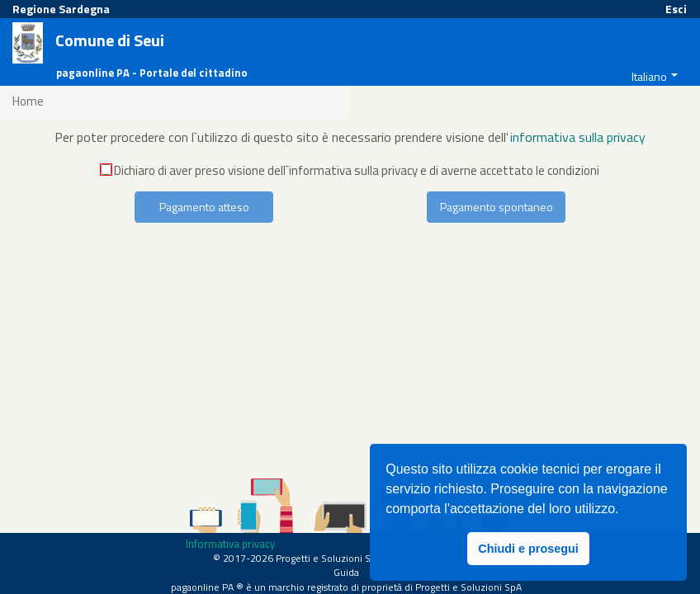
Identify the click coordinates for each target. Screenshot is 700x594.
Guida (346, 572)
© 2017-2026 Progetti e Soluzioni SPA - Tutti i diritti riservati (346, 558)
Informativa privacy (230, 544)
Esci (676, 9)
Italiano (649, 76)
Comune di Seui (110, 41)
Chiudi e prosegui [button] (528, 549)
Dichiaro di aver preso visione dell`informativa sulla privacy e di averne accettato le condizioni (350, 170)
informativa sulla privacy (578, 137)
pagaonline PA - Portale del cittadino (152, 73)
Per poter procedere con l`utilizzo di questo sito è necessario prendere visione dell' (281, 137)
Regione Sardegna (61, 9)
